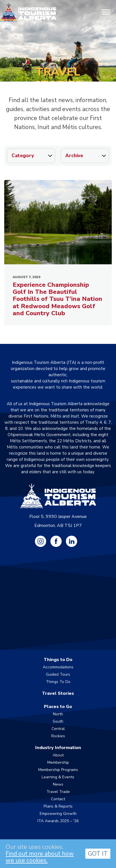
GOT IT (98, 854)
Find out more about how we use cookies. (40, 857)
